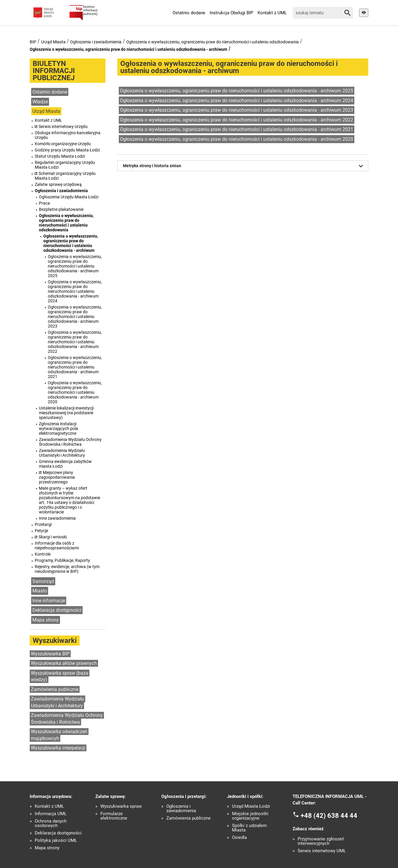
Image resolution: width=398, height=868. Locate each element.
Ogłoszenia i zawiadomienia (96, 42)
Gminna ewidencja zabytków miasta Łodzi (65, 464)
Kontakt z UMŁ (272, 13)
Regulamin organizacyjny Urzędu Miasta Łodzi (65, 165)
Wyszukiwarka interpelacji (58, 748)
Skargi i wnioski (53, 537)
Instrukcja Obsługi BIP (231, 13)
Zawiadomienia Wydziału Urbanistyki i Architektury (62, 453)
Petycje (41, 531)
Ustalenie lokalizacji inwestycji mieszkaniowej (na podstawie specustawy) (66, 413)
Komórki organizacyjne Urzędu (63, 144)
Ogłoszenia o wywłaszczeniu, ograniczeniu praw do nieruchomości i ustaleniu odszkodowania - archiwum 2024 (75, 291)
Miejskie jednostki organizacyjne (250, 816)
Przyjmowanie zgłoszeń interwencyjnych (321, 841)
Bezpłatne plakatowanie (61, 209)
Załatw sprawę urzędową (58, 184)
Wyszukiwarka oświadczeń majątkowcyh (59, 735)
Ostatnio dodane (189, 13)
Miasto (40, 591)
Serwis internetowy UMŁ (322, 851)
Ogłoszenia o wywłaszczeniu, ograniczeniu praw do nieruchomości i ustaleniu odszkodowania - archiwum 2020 (75, 392)
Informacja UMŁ (51, 814)
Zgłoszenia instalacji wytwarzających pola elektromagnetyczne (59, 429)
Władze (40, 102)
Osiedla (239, 838)
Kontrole (43, 554)
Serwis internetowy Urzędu (63, 127)
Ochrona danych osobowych (51, 823)
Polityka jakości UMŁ (56, 841)
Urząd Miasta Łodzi (251, 806)
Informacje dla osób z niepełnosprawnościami (57, 546)
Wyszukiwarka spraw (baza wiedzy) (60, 676)
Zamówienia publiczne (55, 689)
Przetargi (43, 524)
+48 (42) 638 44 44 (329, 815)
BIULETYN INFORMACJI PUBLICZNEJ (54, 71)
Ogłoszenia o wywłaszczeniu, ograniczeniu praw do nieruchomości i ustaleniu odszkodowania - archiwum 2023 (75, 317)
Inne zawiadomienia (57, 518)
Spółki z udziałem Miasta (249, 828)
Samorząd (43, 581)
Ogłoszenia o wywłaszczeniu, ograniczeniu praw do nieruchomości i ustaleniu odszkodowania (213, 42)
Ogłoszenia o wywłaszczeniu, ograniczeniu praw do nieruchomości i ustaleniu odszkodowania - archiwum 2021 (75, 367)
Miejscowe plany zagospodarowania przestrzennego (57, 477)
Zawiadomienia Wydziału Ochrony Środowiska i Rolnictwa (70, 442)
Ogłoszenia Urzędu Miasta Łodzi (69, 197)
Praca (44, 203)
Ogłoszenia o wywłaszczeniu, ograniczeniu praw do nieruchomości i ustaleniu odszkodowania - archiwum (128, 49)
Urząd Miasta (53, 42)
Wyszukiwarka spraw (121, 806)
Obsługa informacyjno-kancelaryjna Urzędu (68, 135)
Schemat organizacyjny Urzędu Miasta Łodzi (65, 176)
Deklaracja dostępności (57, 610)
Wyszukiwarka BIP (50, 654)
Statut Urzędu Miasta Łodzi (60, 156)
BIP (33, 42)
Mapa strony (46, 620)
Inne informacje (49, 601)
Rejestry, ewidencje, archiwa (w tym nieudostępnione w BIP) (67, 569)
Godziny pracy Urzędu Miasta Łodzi (67, 150)
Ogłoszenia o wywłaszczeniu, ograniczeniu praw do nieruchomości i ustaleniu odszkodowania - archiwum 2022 (75, 342)
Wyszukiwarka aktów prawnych (64, 663)
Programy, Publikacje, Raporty (62, 560)
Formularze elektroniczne (114, 816)
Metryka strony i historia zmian (244, 166)
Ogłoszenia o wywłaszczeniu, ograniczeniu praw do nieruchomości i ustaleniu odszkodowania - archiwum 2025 (75, 266)
